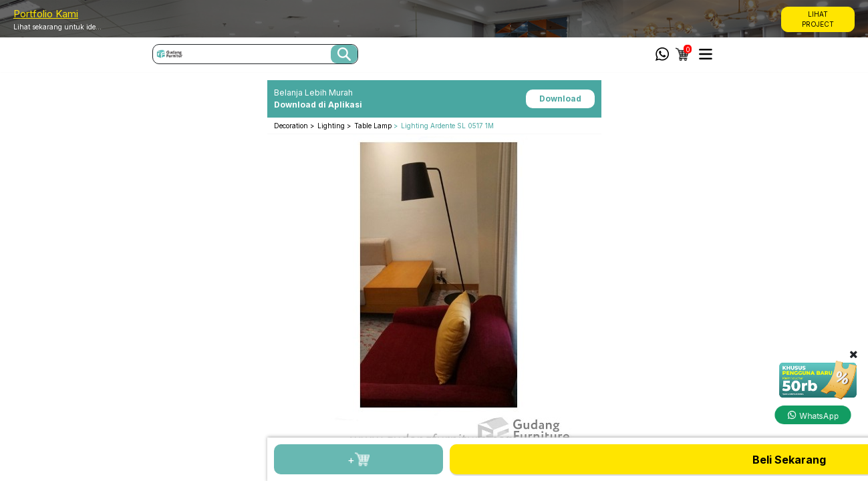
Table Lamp (373, 126)
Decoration (292, 126)
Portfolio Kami (46, 14)
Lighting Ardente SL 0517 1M (447, 126)
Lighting (332, 126)
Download (560, 99)
